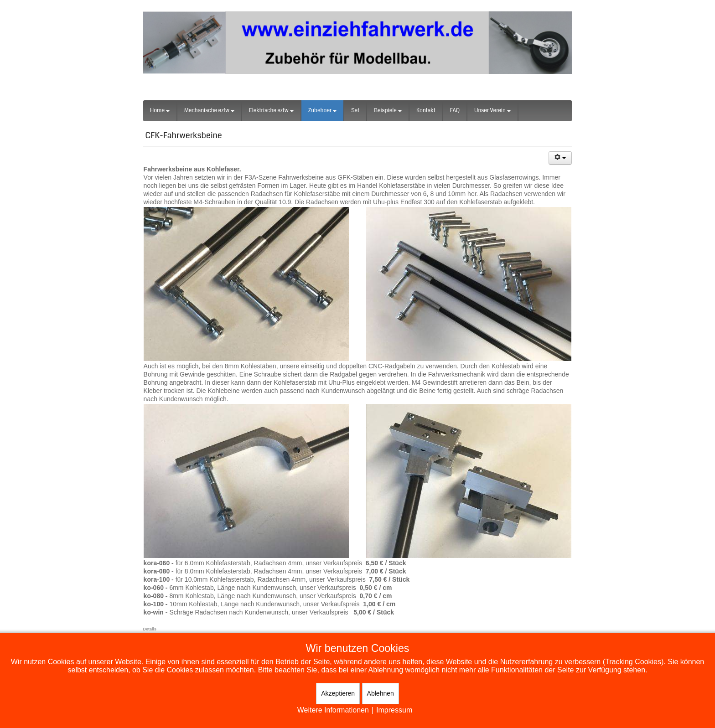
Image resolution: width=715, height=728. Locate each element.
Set (355, 111)
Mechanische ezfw (209, 111)
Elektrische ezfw (271, 111)
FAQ (455, 111)
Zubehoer (322, 111)
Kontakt (426, 111)
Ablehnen (381, 693)
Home (160, 111)
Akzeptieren (338, 693)
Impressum (394, 710)
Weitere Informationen (333, 710)
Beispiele (388, 111)
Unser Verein (492, 111)
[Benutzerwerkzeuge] (560, 158)
